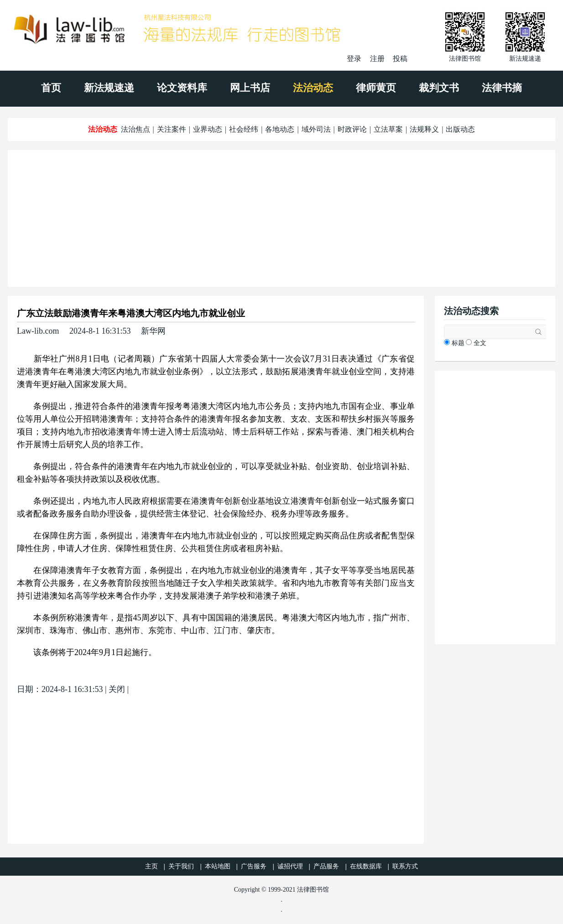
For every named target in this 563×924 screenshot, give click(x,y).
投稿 (400, 59)
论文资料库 (182, 88)
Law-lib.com (38, 331)
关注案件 (172, 129)
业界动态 (208, 129)
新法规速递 (109, 88)
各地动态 (280, 129)
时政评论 (352, 129)
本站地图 (218, 866)
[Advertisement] (281, 218)
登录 (354, 59)
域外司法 (316, 129)
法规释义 (424, 129)
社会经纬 (244, 129)
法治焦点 (136, 129)
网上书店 (250, 88)
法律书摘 (502, 88)
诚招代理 (290, 866)
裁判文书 (439, 88)
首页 (51, 88)
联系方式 (405, 866)
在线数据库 (366, 866)
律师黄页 (376, 88)
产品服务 (326, 866)
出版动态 (460, 129)
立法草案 (388, 129)
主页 (151, 866)
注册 (377, 59)
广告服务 (254, 866)
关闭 (117, 689)
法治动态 (313, 88)
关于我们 (181, 866)
